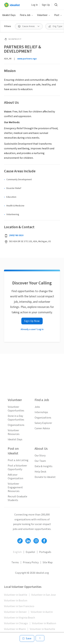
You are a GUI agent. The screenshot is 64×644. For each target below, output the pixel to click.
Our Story (40, 456)
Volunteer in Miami (15, 629)
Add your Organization (15, 477)
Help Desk (40, 472)
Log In (35, 5)
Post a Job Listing (18, 460)
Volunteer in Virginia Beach (19, 618)
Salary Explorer (43, 423)
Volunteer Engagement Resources (15, 487)
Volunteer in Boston (16, 601)
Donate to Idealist (45, 477)
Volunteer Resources (14, 432)
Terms (15, 562)
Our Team (40, 461)
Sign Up (46, 5)
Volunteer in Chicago (16, 623)
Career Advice (42, 428)
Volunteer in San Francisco (19, 606)
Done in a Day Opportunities (16, 418)
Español (30, 552)
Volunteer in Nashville (42, 629)
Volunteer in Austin (42, 612)
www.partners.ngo (27, 59)
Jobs (37, 407)
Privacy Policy (31, 562)
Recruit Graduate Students (17, 498)
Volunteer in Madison (44, 623)
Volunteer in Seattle (16, 595)
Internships (41, 412)
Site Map (48, 562)
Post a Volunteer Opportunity (17, 467)
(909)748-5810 (16, 235)
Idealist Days (9, 15)
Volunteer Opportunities (16, 409)
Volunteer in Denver (15, 612)
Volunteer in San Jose (44, 595)
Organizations (16, 425)
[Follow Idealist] (20, 541)
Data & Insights (44, 466)
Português (45, 552)
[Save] (27, 638)
